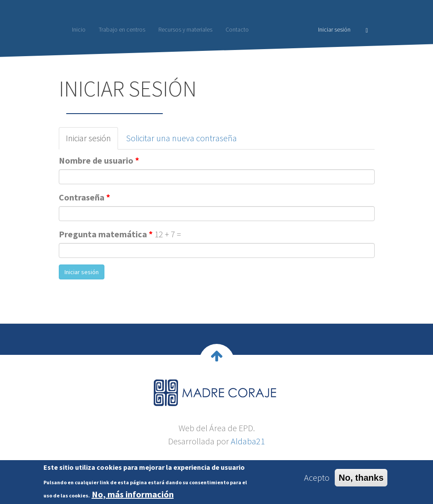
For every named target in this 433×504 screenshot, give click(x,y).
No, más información (133, 496)
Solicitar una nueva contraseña (181, 138)
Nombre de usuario (99, 160)
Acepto (317, 480)
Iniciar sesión (334, 29)
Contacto (237, 29)
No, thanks (361, 480)
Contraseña (84, 197)
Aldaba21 (248, 441)
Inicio (79, 29)
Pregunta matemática (106, 234)
